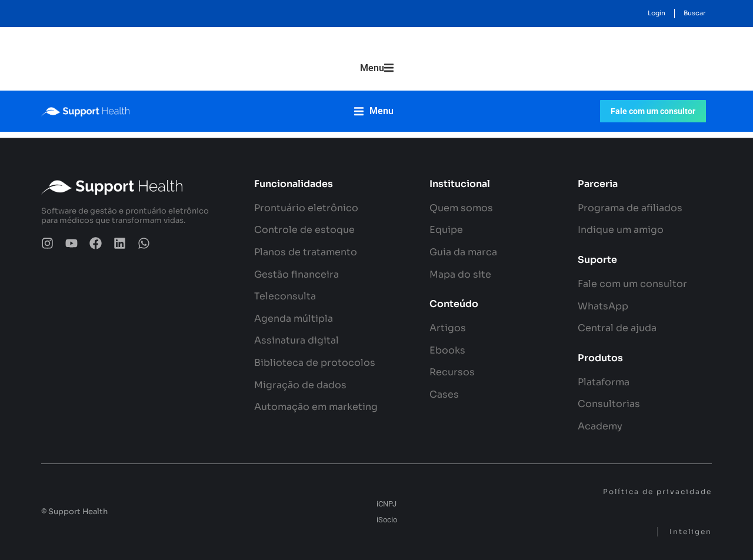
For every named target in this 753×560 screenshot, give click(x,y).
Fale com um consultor (653, 114)
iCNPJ (387, 504)
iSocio (387, 520)
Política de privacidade (657, 492)
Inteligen (691, 532)
